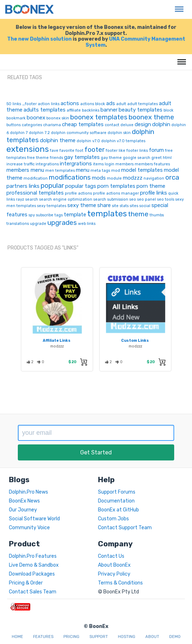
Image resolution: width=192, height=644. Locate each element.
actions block (93, 104)
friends (56, 158)
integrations (47, 164)
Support (99, 637)
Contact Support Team (125, 528)
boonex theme (151, 117)
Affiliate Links (57, 341)
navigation (154, 178)
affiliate (74, 110)
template (75, 215)
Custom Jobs (113, 519)
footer (95, 150)
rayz (20, 199)
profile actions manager (116, 193)
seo (133, 199)
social (145, 206)
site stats (120, 206)
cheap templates (83, 124)
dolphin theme (58, 140)
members (124, 164)
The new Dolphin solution (39, 39)
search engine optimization (66, 199)
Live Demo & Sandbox (34, 565)
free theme (38, 158)
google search (137, 158)
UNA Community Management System (135, 42)
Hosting (127, 637)
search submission (111, 199)
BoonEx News (24, 501)
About (152, 637)
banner (109, 110)
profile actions (78, 193)
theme (138, 214)
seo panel (147, 199)
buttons (14, 125)
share (104, 205)
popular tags (81, 186)
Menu (177, 6)
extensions (28, 149)
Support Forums (117, 492)
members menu (25, 170)
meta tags (100, 171)
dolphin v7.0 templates (123, 141)
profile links (154, 193)
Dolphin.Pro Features (33, 556)
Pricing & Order (26, 583)
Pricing (71, 637)
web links (87, 224)
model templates (142, 170)
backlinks (91, 110)
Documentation (116, 501)
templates (107, 213)
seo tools (166, 199)
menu (83, 170)
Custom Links (135, 341)
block (168, 110)
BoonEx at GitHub (118, 510)
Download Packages (32, 574)
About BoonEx (114, 565)
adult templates (142, 104)
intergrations (76, 164)
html (167, 158)
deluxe (127, 125)
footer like (116, 151)
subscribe (45, 215)
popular (52, 186)
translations (18, 224)
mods (99, 178)
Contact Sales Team (33, 592)
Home (17, 637)
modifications (70, 177)
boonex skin (58, 118)
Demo (175, 637)
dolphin (161, 124)
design (143, 124)
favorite (67, 151)
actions (70, 103)
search (32, 199)
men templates (60, 171)
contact (112, 125)
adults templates (45, 110)
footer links (137, 151)
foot (79, 151)
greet (157, 158)
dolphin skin (119, 133)
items (98, 164)
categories (32, 125)
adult (121, 104)
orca (172, 177)
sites (134, 206)
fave (54, 151)
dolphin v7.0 (88, 141)
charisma (52, 125)
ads (111, 103)
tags (59, 215)
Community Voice (29, 528)
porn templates (116, 186)
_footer (29, 104)
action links (49, 104)
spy (32, 215)
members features (152, 164)
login (110, 164)
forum (156, 150)
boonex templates (99, 117)
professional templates (35, 193)
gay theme (111, 158)
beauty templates (141, 110)
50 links (14, 104)
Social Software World (34, 519)
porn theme (151, 186)
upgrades (62, 223)
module (114, 178)
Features (43, 637)
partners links (23, 186)
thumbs (157, 215)
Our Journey (23, 510)
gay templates (82, 157)
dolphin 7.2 (39, 133)
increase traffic (20, 164)
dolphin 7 (19, 133)
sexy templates (52, 206)
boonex (36, 118)
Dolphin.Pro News (28, 492)
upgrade (38, 224)
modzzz (133, 178)
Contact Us (111, 556)
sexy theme (82, 205)
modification (36, 178)
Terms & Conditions (120, 583)
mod (116, 171)
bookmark (16, 118)
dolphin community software (79, 133)
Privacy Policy (114, 574)
